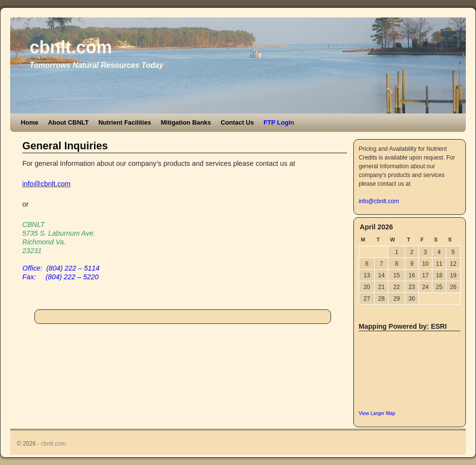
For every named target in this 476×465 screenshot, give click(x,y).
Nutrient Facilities (125, 122)
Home (30, 122)
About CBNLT (68, 122)
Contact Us (237, 122)
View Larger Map (377, 413)
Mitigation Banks (186, 122)
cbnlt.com (71, 47)
